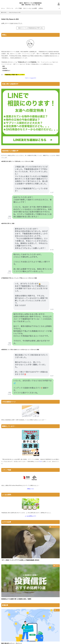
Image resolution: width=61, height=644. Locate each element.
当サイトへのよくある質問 (30, 8)
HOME (5, 12)
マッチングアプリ (55, 527)
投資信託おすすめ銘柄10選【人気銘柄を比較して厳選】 (17, 599)
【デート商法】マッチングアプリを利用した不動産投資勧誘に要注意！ (21, 560)
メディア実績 (18, 8)
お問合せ (41, 8)
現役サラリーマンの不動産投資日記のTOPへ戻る (30, 28)
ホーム (3, 8)
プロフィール (10, 8)
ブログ (57, 610)
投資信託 (57, 566)
